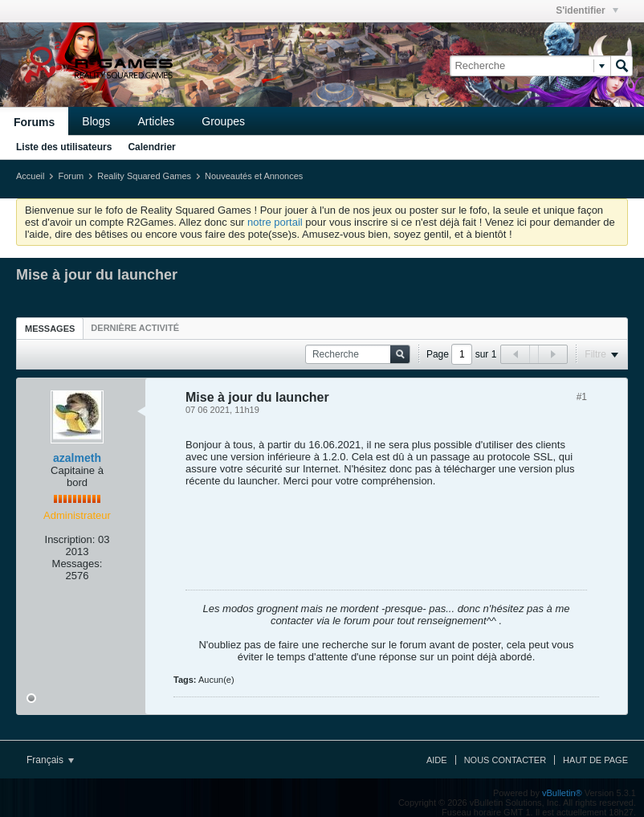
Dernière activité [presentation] (135, 328)
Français (50, 760)
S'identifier (587, 10)
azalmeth (77, 458)
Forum (71, 176)
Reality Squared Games (144, 176)
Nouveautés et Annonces (254, 176)
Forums (34, 122)
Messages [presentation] (50, 329)
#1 (582, 397)
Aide (437, 760)
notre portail (275, 222)
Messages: (77, 564)
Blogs (96, 121)
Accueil (30, 176)
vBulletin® (562, 793)
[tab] (50, 328)
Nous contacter (505, 760)
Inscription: (70, 539)
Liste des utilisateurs (64, 147)
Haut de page (595, 760)
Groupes (223, 121)
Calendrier (151, 147)
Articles (156, 121)
